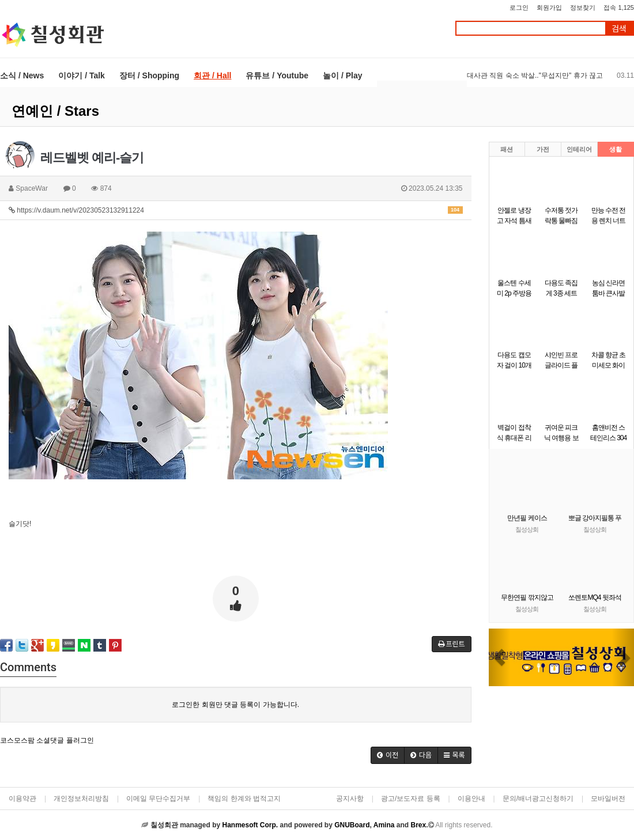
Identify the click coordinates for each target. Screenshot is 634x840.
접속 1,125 (619, 7)
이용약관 (22, 799)
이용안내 (471, 799)
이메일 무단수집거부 (158, 799)
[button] (500, 657)
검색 (619, 29)
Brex (418, 825)
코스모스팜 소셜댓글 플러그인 (47, 740)
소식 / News (22, 75)
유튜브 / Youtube (277, 75)
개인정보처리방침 (81, 799)
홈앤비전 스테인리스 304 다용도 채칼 (608, 438)
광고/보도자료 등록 (411, 799)
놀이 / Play (342, 75)
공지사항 (350, 799)
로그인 (519, 7)
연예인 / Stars (55, 111)
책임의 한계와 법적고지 (244, 799)
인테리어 (579, 149)
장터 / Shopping (149, 75)
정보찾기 (583, 7)
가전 (543, 149)
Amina (384, 825)
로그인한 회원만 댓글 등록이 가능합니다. (235, 705)
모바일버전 (608, 799)
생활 (616, 149)
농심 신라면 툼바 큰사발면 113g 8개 (608, 293)
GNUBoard (352, 825)
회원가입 (549, 7)
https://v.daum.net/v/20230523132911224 (236, 210)
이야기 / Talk (82, 75)
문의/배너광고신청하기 (538, 799)
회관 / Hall (212, 75)
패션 (507, 149)
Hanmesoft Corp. (250, 825)
